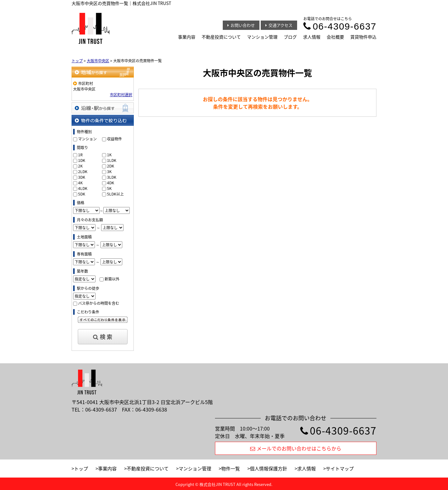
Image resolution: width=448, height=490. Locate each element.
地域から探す (103, 72)
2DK (111, 166)
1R (80, 155)
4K (80, 183)
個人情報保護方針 (268, 469)
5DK (82, 194)
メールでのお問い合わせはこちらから (296, 448)
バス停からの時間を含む (99, 303)
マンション (87, 139)
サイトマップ (340, 469)
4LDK (83, 188)
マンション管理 (262, 37)
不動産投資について (221, 37)
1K (109, 155)
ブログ (290, 37)
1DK (82, 160)
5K (109, 188)
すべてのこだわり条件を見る (103, 320)
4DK (111, 183)
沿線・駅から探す (103, 108)
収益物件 (114, 139)
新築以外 (112, 279)
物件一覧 (231, 469)
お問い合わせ (241, 25)
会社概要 (335, 37)
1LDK (112, 160)
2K (80, 166)
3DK (82, 177)
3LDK (112, 177)
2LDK (83, 172)
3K (109, 172)
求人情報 (312, 37)
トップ (81, 469)
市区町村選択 (121, 95)
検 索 (103, 337)
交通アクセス (279, 25)
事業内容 (187, 37)
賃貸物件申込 (363, 37)
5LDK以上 (115, 194)
